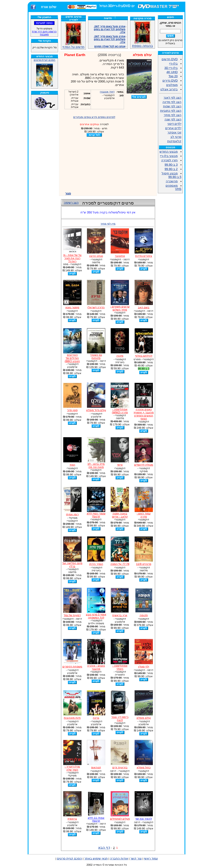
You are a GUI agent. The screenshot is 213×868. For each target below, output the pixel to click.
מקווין (120, 356)
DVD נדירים (170, 81)
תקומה (144, 615)
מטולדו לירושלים (144, 465)
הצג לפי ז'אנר (172, 98)
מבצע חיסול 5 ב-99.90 (172, 175)
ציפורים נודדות (144, 256)
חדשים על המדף (73, 35)
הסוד (72, 465)
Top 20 (173, 76)
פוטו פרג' (72, 410)
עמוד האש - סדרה (144, 515)
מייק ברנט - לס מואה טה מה (96, 465)
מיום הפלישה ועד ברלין (72, 565)
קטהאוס (96, 767)
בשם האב (144, 307)
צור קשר (136, 858)
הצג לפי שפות (172, 106)
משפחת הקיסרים (72, 667)
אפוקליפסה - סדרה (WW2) (120, 411)
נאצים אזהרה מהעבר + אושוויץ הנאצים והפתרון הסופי (144, 414)
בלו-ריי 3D (171, 68)
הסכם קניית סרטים (45, 60)
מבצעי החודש (169, 152)
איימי (120, 465)
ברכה (96, 718)
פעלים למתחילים (120, 819)
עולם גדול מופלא (96, 410)
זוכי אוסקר (174, 132)
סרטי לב (176, 137)
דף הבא (104, 847)
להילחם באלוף (144, 356)
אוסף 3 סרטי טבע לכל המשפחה (96, 616)
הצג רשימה (71, 203)
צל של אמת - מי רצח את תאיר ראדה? (72, 258)
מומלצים (172, 85)
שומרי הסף (96, 515)
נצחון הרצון (96, 256)
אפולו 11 (96, 819)
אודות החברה (119, 858)
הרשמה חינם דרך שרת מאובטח (44, 33)
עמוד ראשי (151, 858)
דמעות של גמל (72, 615)
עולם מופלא (144, 718)
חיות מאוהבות (72, 718)
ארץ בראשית (120, 615)
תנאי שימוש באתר (96, 858)
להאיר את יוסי (144, 819)
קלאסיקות (174, 141)
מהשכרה (172, 181)
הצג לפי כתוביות (171, 111)
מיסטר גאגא (72, 307)
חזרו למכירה (169, 160)
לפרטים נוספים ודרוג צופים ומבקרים (94, 117)
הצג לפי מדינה (172, 102)
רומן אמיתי (72, 514)
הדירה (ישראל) (96, 307)
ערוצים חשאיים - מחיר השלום (120, 308)
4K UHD (172, 72)
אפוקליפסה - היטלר (120, 667)
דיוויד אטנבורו (107, 92)
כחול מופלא (144, 767)
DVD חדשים (170, 59)
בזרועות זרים (120, 767)
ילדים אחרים (173, 128)
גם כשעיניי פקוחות (96, 356)
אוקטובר (120, 256)
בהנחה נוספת (142, 44)
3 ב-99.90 (171, 165)
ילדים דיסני (174, 124)
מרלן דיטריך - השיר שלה (72, 768)
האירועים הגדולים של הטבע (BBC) (72, 358)
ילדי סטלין (144, 667)
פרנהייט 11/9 (144, 564)
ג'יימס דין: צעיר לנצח (120, 719)
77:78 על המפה (120, 564)
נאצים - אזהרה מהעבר (96, 667)
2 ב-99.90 (171, 169)
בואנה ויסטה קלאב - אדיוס (120, 515)
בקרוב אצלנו (169, 89)
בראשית (72, 819)
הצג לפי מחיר (173, 115)
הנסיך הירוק (96, 564)
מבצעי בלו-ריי (169, 156)
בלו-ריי (173, 64)
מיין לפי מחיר (108, 224)
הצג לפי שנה (173, 119)
